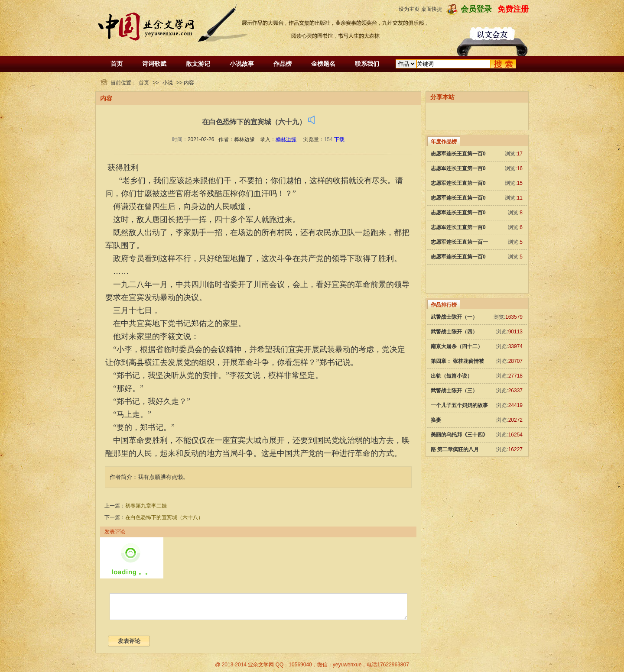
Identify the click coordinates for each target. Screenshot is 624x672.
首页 (117, 64)
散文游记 (198, 64)
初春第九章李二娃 (146, 506)
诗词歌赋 (154, 64)
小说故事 (242, 64)
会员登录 (476, 9)
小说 (168, 83)
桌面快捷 (432, 9)
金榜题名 (323, 64)
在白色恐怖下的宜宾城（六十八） (164, 517)
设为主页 (409, 9)
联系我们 (367, 64)
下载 (339, 139)
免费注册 (513, 9)
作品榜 (283, 64)
